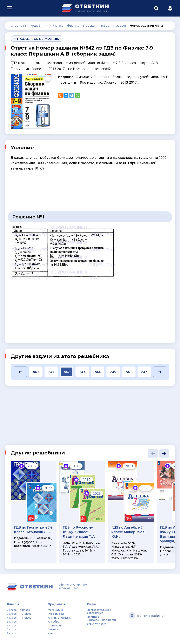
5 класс (12, 622)
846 (129, 372)
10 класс (26, 614)
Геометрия (55, 626)
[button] (20, 372)
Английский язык (59, 618)
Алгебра (54, 622)
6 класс (12, 626)
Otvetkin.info (71, 588)
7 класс (12, 629)
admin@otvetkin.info (73, 585)
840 (36, 372)
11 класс (26, 618)
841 (51, 372)
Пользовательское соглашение (99, 611)
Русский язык (57, 614)
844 (98, 372)
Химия (52, 633)
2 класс (12, 610)
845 (113, 372)
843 (82, 372)
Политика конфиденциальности (101, 618)
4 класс (12, 618)
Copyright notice (96, 624)
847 (144, 372)
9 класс (25, 610)
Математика (56, 610)
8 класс (12, 633)
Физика (53, 629)
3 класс (12, 614)
